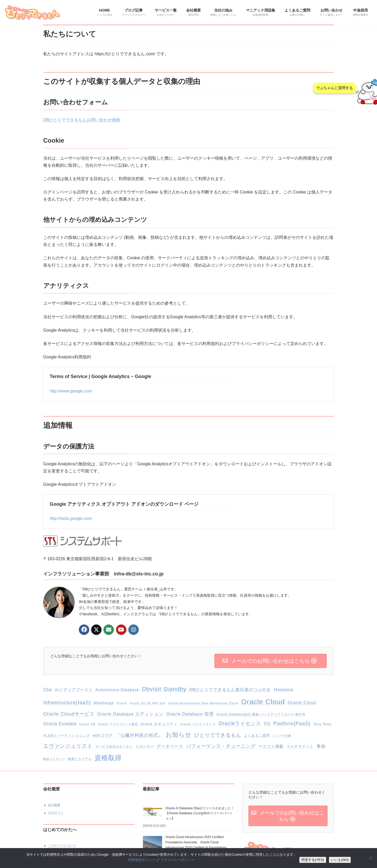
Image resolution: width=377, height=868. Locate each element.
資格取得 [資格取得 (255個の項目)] (108, 758)
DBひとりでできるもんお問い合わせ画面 (82, 120)
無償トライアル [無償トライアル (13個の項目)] (80, 759)
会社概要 (54, 805)
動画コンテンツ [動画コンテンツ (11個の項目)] (54, 759)
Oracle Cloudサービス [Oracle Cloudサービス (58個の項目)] (69, 714)
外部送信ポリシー (142, 860)
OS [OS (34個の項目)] (267, 724)
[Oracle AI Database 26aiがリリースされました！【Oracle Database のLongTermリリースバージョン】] (153, 812)
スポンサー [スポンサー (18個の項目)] (145, 746)
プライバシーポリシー (178, 860)
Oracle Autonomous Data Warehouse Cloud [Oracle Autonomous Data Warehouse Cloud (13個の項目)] (203, 703)
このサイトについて (62, 846)
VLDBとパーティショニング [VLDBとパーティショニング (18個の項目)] (67, 735)
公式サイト (56, 813)
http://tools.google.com (71, 518)
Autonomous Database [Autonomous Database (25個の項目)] (117, 690)
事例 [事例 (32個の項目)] (321, 746)
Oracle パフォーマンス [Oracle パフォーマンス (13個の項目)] (198, 724)
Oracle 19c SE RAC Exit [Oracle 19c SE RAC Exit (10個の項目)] (148, 703)
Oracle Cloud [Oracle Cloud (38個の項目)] (302, 703)
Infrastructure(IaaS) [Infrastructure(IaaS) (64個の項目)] (67, 702)
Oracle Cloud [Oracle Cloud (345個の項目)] (263, 702)
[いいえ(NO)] (370, 858)
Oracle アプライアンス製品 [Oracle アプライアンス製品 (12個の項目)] (118, 724)
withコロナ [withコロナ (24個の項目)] (103, 735)
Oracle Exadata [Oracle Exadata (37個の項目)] (60, 724)
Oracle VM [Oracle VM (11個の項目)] (87, 724)
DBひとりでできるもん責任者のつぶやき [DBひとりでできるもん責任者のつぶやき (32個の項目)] (230, 690)
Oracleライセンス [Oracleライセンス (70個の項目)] (240, 723)
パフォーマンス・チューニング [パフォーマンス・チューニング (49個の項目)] (221, 746)
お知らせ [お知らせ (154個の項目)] (179, 735)
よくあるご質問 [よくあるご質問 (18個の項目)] (257, 735)
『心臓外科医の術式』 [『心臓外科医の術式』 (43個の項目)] (139, 735)
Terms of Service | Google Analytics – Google (100, 376)
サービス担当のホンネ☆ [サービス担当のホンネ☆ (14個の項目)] (114, 747)
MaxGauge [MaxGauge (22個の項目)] (104, 703)
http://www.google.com (71, 391)
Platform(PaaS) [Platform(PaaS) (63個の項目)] (292, 723)
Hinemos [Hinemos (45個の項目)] (284, 689)
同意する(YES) (313, 860)
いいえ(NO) (340, 860)
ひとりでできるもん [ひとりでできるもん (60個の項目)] (218, 735)
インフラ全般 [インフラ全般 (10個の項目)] (282, 736)
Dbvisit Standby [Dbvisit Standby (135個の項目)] (164, 689)
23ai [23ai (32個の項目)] (48, 690)
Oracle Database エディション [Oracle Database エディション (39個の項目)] (130, 714)
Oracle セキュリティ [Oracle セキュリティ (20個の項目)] (159, 724)
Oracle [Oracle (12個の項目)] (122, 703)
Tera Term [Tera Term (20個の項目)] (322, 724)
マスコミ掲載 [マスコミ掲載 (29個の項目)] (271, 746)
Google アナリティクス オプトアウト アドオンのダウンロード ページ (124, 504)
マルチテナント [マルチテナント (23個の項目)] (300, 746)
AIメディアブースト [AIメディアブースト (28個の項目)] (74, 690)
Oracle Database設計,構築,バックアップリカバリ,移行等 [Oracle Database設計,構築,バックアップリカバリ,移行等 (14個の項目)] (261, 714)
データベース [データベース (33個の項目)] (170, 746)
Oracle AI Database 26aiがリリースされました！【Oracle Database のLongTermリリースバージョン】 (200, 813)
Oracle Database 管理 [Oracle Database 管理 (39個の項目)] (190, 714)
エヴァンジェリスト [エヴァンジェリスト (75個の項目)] (68, 746)
